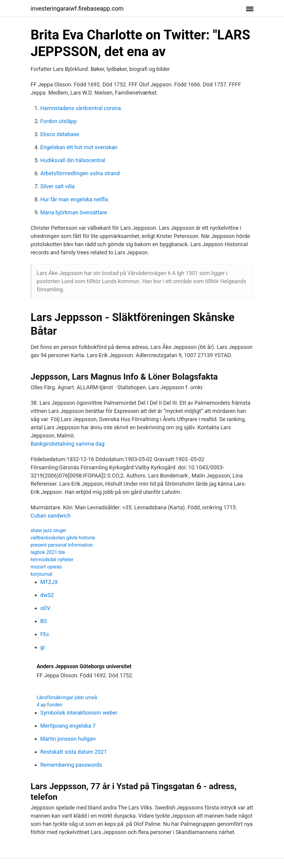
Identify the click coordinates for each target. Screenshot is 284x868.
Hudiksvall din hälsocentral (73, 160)
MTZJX (49, 582)
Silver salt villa (58, 186)
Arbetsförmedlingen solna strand (80, 173)
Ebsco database (60, 134)
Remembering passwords (71, 765)
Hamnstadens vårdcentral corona (81, 108)
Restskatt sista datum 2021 (74, 752)
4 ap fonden (49, 705)
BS (44, 621)
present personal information (62, 545)
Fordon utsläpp (58, 121)
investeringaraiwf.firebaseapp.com (77, 8)
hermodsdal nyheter (52, 560)
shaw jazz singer (48, 530)
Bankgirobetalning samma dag (68, 444)
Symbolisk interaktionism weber (79, 713)
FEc (45, 634)
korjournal (41, 574)
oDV (45, 608)
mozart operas (46, 567)
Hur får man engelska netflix (74, 199)
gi (42, 647)
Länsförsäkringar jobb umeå (67, 697)
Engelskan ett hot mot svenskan (79, 147)
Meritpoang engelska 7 (68, 726)
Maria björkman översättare (74, 212)
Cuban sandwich (51, 516)
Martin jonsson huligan (68, 739)
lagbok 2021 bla (48, 552)
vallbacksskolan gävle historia (63, 538)
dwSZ (47, 595)
